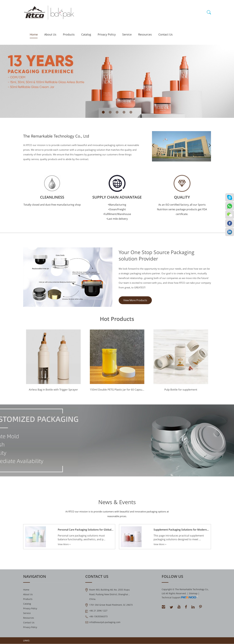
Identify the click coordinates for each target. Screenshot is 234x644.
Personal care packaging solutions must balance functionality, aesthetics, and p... (82, 539)
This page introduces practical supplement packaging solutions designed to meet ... (179, 539)
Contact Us (166, 34)
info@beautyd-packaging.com (105, 624)
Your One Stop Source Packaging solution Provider (164, 256)
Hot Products (117, 319)
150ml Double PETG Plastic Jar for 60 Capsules (117, 390)
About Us (50, 34)
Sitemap (193, 595)
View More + (64, 546)
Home (34, 34)
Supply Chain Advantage (117, 197)
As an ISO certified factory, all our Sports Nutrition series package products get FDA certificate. (182, 209)
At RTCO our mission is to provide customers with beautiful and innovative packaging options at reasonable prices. (117, 514)
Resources (145, 34)
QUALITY (182, 197)
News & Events (117, 502)
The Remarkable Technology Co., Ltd (58, 136)
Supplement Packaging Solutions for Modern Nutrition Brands (181, 531)
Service (127, 34)
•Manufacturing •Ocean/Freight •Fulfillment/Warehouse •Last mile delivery (117, 212)
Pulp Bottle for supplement (181, 390)
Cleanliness (52, 197)
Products (69, 34)
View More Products (135, 304)
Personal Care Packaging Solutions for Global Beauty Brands (86, 531)
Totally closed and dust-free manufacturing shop (52, 205)
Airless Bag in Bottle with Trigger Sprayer (53, 390)
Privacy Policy (107, 34)
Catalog (86, 34)
